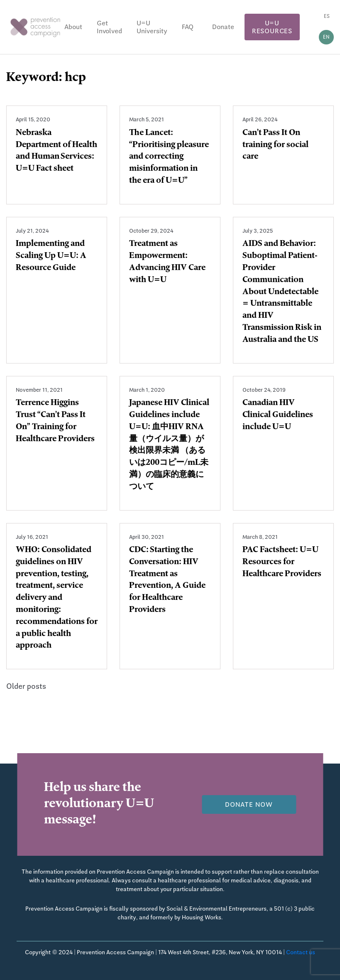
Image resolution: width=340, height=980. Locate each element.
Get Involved (109, 27)
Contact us (301, 952)
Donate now (249, 804)
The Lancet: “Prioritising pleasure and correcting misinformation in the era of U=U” (169, 157)
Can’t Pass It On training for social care (275, 145)
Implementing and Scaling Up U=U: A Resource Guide (51, 256)
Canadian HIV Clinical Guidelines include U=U (278, 415)
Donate (223, 27)
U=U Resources (272, 27)
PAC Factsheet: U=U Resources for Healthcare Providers (282, 562)
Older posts (26, 686)
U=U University (152, 27)
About (73, 27)
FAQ (188, 27)
